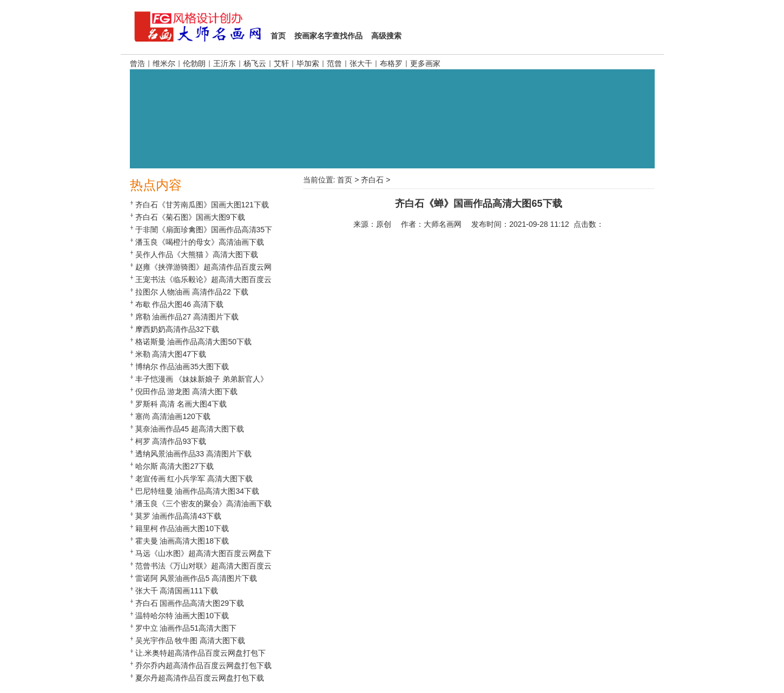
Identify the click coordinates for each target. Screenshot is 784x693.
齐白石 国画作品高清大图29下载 (190, 603)
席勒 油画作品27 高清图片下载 (187, 317)
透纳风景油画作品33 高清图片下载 (193, 454)
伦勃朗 (194, 63)
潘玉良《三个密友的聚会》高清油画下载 (203, 504)
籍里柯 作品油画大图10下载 (182, 528)
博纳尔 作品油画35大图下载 (182, 367)
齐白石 (372, 180)
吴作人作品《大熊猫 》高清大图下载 (197, 254)
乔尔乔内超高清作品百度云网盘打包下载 (203, 665)
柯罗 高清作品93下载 (171, 441)
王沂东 (225, 63)
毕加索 (308, 63)
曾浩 (137, 63)
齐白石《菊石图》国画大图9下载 (190, 217)
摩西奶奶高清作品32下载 (177, 329)
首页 (345, 180)
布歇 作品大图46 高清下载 (179, 304)
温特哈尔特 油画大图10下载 (182, 616)
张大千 (361, 63)
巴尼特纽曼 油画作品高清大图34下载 (197, 491)
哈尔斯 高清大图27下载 (174, 466)
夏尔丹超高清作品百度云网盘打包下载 (200, 678)
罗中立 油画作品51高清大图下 (186, 628)
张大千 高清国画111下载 (177, 591)
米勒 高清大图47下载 (171, 354)
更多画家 (425, 63)
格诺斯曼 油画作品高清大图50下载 (193, 342)
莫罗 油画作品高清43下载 (178, 516)
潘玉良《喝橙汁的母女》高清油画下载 (200, 242)
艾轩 (281, 63)
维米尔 (164, 63)
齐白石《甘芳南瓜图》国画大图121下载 (202, 205)
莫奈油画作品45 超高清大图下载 (190, 429)
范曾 (334, 63)
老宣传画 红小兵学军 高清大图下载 (194, 479)
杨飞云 (255, 63)
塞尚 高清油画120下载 (173, 416)
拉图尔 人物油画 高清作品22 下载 (192, 292)
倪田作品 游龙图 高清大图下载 (187, 391)
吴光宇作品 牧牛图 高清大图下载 (190, 640)
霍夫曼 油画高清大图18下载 (182, 541)
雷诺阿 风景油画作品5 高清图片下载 (196, 578)
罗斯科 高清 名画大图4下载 (181, 404)
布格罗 (391, 63)
